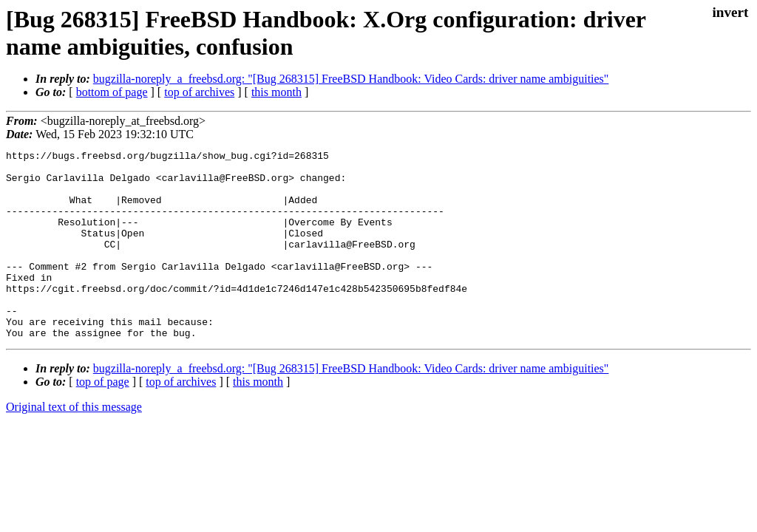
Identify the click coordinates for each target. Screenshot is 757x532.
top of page (103, 419)
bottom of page (112, 92)
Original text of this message (74, 444)
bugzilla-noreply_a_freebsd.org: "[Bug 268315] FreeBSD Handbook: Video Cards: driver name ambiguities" (351, 79)
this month (276, 92)
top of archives (199, 92)
